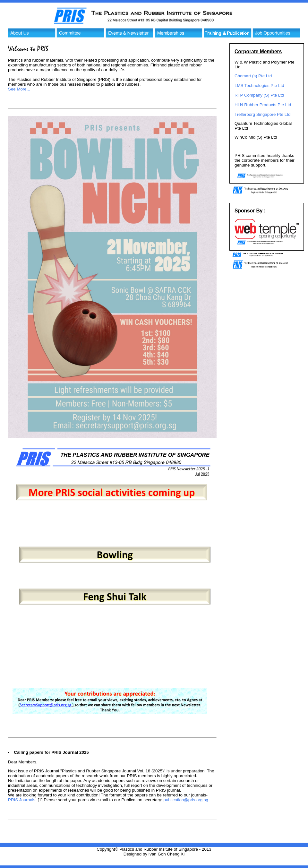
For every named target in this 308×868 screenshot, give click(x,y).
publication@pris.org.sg (186, 800)
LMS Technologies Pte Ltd (259, 86)
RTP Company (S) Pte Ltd (259, 95)
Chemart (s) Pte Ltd (253, 76)
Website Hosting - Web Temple (154, 863)
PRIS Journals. (22, 800)
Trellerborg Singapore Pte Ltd (262, 114)
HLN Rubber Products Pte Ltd (263, 105)
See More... (19, 89)
